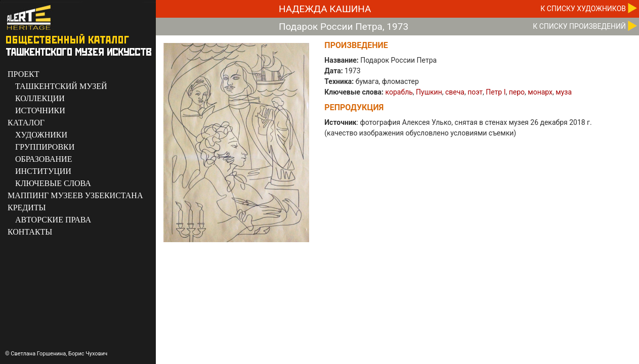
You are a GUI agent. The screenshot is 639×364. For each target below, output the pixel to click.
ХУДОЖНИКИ (41, 135)
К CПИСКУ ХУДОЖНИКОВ (583, 9)
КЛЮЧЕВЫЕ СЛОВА (53, 183)
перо (517, 92)
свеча (455, 92)
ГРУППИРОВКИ (45, 147)
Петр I (496, 92)
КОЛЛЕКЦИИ (40, 98)
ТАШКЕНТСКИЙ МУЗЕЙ (61, 86)
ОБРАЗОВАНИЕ (44, 159)
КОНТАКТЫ (30, 232)
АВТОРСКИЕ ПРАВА (53, 220)
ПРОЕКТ (23, 74)
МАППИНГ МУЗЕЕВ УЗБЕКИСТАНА (75, 195)
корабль (399, 92)
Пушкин (429, 92)
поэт (475, 92)
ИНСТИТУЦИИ (43, 171)
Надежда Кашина (325, 9)
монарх (540, 92)
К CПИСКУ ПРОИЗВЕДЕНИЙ (579, 26)
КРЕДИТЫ (27, 208)
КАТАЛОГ (26, 123)
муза (564, 92)
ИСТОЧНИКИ (40, 110)
